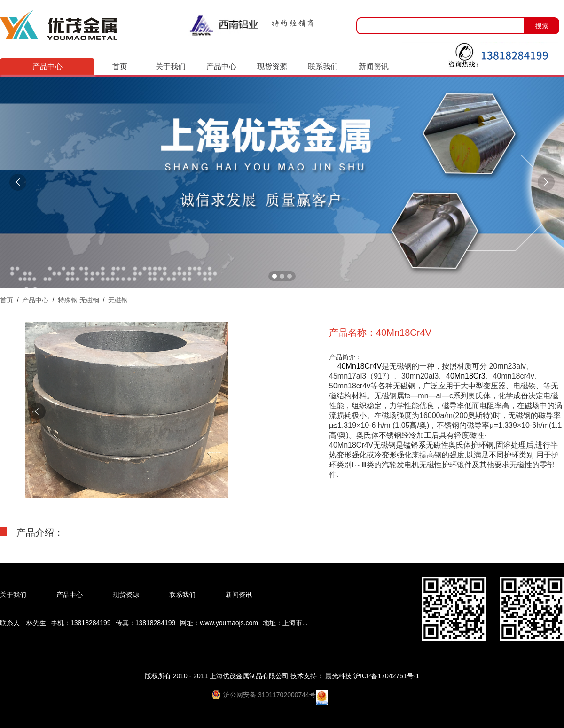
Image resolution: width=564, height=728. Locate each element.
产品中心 (221, 66)
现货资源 (272, 66)
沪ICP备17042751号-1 (386, 676)
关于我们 (171, 66)
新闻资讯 (374, 66)
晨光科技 (339, 676)
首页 (120, 66)
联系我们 (323, 66)
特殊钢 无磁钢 (78, 300)
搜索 (542, 26)
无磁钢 (118, 300)
